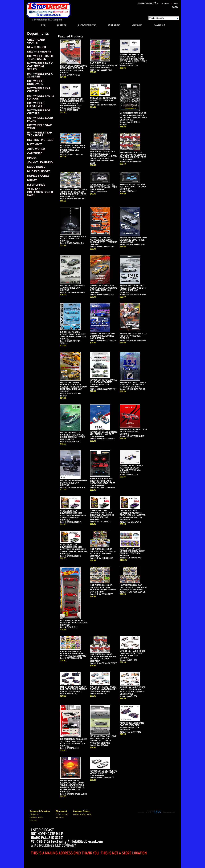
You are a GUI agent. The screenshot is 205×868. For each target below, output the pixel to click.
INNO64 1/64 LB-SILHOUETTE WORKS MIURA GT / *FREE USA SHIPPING (104, 773)
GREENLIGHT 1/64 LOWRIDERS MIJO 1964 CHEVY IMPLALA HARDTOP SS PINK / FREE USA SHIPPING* (73, 515)
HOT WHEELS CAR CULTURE (39, 90)
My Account (159, 25)
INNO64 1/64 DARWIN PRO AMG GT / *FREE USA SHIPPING (72, 288)
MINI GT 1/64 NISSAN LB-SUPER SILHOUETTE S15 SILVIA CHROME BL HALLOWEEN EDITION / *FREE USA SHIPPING (72, 103)
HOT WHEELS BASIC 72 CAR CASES (40, 58)
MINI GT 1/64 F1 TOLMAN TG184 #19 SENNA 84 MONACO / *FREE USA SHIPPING (131, 469)
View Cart (137, 25)
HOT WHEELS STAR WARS (39, 127)
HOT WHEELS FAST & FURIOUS (41, 97)
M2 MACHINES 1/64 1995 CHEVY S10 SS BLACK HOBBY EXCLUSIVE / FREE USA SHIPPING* (102, 482)
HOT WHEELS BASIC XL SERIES (40, 75)
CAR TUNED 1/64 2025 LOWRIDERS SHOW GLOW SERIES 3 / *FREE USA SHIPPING (132, 552)
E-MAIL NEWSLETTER (87, 25)
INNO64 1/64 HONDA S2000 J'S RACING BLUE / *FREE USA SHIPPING (102, 336)
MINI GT (32, 180)
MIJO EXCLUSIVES (39, 171)
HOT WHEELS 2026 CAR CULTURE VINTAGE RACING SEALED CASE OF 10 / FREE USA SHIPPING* (133, 156)
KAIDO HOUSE (36, 167)
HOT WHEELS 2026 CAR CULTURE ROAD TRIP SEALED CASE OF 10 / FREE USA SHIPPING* (103, 589)
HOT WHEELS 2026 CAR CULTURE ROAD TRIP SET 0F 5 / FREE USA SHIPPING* (133, 587)
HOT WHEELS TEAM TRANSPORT (40, 134)
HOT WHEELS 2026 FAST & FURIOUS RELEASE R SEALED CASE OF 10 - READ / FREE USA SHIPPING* (103, 155)
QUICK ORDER (114, 25)
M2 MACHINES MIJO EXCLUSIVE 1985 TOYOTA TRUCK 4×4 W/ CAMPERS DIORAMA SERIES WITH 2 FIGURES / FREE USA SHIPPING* (72, 786)
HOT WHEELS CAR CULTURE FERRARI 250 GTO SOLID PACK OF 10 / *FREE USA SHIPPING (74, 69)
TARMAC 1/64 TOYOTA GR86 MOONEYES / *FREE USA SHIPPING (103, 100)
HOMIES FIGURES (38, 176)
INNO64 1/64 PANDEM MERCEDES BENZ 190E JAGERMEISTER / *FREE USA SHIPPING (104, 241)
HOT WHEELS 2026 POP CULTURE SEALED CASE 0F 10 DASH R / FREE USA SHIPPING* (103, 553)
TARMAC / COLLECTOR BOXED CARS (40, 192)
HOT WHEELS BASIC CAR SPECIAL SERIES (40, 66)
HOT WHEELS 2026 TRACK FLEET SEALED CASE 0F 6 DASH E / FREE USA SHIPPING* (73, 149)
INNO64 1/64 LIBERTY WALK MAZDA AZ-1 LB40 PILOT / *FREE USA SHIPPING (133, 385)
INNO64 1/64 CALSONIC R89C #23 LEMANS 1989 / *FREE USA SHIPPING (104, 434)
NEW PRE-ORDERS (39, 52)
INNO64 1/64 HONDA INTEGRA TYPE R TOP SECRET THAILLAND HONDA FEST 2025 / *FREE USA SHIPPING (74, 387)
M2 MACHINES (36, 185)
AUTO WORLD (36, 149)
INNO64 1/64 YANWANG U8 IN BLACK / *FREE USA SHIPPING (133, 432)
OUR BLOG (61, 25)
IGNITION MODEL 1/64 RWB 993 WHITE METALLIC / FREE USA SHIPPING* (103, 187)
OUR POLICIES (36, 817)
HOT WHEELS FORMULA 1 (36, 105)
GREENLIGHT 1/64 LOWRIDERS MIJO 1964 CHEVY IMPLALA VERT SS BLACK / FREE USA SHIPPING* (102, 515)
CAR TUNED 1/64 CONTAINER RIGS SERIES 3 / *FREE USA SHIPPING (103, 65)
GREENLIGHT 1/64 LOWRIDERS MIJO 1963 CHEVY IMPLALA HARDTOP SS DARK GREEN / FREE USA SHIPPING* (74, 549)
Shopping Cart (146, 3)
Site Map (33, 820)
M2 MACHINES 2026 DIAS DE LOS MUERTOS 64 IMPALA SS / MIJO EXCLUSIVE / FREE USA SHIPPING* (133, 117)
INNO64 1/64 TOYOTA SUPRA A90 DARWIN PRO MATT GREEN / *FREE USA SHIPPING (103, 383)
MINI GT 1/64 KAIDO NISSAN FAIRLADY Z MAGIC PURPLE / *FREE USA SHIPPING (74, 689)
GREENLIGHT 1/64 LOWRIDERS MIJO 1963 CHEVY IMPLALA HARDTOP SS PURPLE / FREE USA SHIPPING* (133, 515)
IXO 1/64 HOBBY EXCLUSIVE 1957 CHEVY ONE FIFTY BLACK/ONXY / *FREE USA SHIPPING (73, 743)
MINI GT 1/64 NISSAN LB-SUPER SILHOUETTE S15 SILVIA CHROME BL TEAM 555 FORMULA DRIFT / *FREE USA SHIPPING (133, 59)
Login (175, 7)
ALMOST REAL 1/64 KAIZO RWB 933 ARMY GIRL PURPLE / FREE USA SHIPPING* (132, 726)
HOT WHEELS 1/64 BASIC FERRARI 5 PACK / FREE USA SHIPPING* (74, 623)
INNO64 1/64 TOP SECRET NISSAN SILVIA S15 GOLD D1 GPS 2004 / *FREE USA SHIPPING (103, 289)
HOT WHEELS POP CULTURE (39, 112)
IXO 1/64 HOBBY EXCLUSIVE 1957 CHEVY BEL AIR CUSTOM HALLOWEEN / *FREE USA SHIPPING (103, 740)
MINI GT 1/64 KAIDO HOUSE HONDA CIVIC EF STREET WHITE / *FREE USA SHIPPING (133, 654)
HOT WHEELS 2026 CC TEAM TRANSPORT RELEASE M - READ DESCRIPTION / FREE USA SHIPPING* (74, 193)
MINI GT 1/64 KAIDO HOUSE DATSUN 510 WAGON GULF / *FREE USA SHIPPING (103, 689)
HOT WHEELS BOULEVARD (36, 83)
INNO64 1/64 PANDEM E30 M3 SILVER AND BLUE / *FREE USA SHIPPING (133, 240)
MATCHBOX (35, 144)
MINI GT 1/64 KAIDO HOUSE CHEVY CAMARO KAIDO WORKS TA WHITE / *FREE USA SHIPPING (133, 691)
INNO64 (32, 158)
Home (43, 25)
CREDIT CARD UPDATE (36, 41)
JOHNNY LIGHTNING (40, 162)
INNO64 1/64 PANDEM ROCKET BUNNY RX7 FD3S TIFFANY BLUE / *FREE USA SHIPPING (73, 335)
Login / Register (62, 814)
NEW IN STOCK (37, 47)
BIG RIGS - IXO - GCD (40, 140)
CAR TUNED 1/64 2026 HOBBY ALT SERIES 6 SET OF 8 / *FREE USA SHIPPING (73, 654)
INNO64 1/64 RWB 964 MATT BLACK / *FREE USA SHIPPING (73, 239)
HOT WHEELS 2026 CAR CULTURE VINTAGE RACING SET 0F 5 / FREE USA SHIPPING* (103, 658)
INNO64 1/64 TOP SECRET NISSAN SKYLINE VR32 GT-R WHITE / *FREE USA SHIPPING (133, 289)
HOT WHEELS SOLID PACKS (40, 119)
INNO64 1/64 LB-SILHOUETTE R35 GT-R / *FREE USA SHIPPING (133, 336)
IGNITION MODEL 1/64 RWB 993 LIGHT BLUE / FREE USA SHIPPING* (133, 187)
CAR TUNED (35, 153)
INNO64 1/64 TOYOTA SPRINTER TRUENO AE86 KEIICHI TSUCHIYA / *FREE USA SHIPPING (73, 436)
